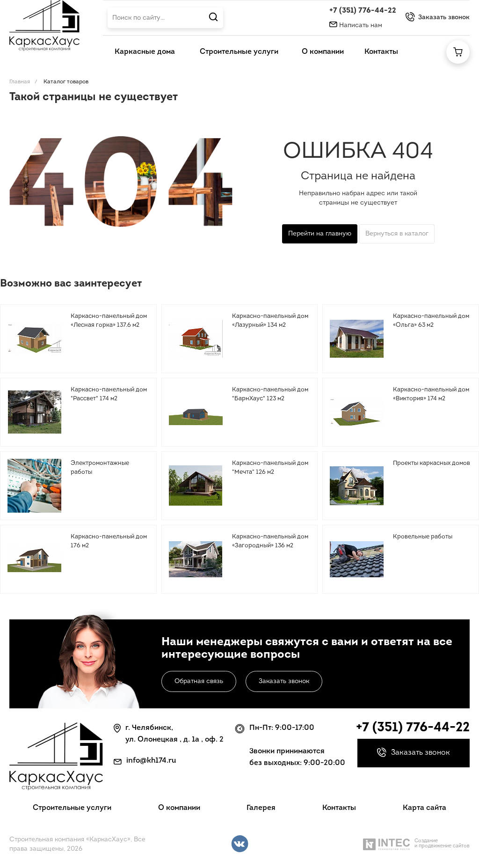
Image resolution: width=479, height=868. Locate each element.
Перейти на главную (320, 234)
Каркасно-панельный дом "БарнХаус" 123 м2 (270, 394)
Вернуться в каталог (397, 234)
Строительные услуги (72, 808)
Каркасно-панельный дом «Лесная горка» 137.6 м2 (109, 321)
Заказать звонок (284, 681)
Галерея (261, 808)
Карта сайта (425, 808)
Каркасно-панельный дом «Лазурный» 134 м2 (270, 321)
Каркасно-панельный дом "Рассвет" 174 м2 (109, 394)
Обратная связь (199, 681)
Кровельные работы (423, 537)
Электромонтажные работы (100, 468)
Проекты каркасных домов (432, 463)
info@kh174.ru (151, 761)
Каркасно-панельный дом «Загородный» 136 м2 (270, 541)
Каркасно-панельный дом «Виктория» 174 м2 (431, 394)
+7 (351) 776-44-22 (363, 11)
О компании (179, 808)
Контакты (339, 808)
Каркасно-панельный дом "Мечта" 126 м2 (270, 468)
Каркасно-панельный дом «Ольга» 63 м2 (431, 321)
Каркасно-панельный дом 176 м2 (109, 541)
